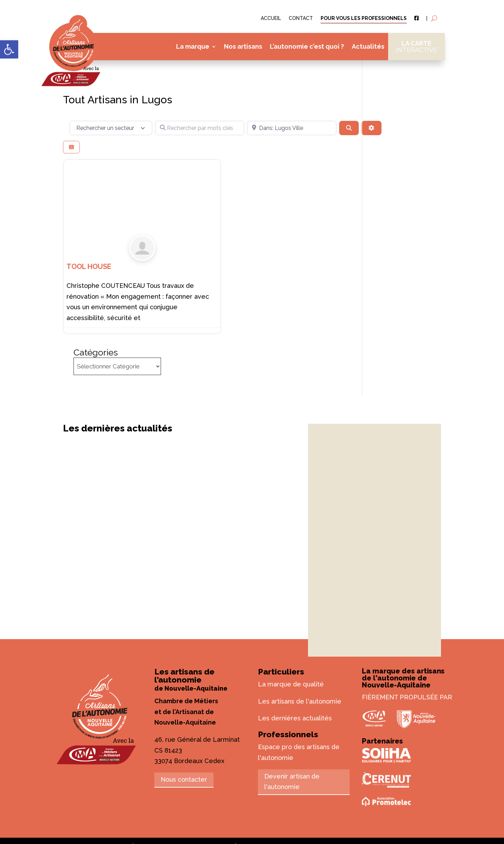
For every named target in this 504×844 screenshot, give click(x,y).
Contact (301, 18)
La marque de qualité (291, 643)
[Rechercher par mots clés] (194, 128)
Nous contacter (184, 739)
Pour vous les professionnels (364, 18)
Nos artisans (243, 46)
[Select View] (71, 164)
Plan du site (304, 805)
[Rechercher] (325, 128)
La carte (416, 47)
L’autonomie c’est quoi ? (307, 46)
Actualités (368, 46)
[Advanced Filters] (202, 145)
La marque (193, 46)
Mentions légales (260, 805)
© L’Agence (182, 805)
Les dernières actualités (295, 677)
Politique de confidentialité (252, 816)
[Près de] (274, 128)
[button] (9, 49)
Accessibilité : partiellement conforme (375, 805)
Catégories (395, 86)
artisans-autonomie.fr (103, 805)
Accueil (271, 18)
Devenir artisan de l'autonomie (292, 741)
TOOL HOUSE (89, 270)
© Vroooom (218, 805)
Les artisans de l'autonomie (300, 660)
